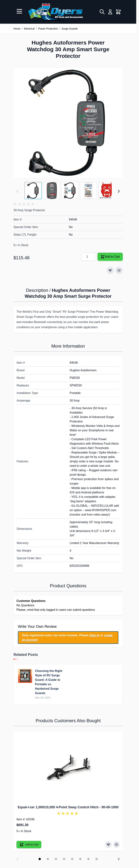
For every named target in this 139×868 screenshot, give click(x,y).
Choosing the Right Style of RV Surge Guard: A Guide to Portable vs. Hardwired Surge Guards (49, 682)
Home (17, 29)
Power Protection (48, 29)
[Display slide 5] (72, 859)
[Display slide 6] (80, 859)
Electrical (29, 29)
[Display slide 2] (48, 859)
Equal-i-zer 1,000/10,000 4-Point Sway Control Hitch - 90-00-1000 (68, 807)
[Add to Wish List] (110, 270)
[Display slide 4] (64, 859)
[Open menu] (19, 11)
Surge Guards (69, 29)
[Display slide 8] (97, 859)
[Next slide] (119, 859)
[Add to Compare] (119, 270)
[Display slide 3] (56, 859)
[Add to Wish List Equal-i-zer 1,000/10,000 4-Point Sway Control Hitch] (108, 845)
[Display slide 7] (88, 859)
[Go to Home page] (55, 12)
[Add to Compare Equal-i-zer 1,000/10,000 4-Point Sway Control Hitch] (116, 845)
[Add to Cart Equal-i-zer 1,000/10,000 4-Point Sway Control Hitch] (29, 845)
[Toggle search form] (102, 12)
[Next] (119, 191)
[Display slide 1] (40, 859)
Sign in (94, 635)
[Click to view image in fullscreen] (68, 123)
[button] (25, 204)
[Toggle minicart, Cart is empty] (118, 12)
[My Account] (110, 12)
